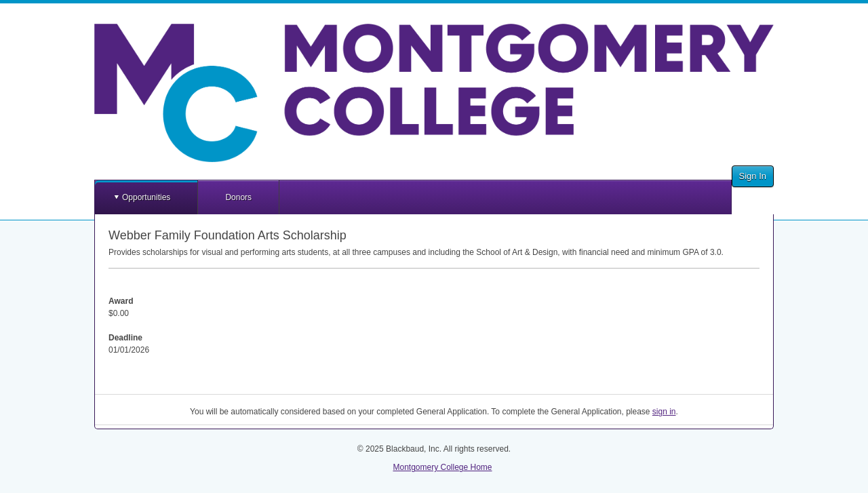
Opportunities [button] (146, 197)
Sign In (753, 176)
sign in (664, 412)
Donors (238, 197)
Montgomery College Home (442, 467)
